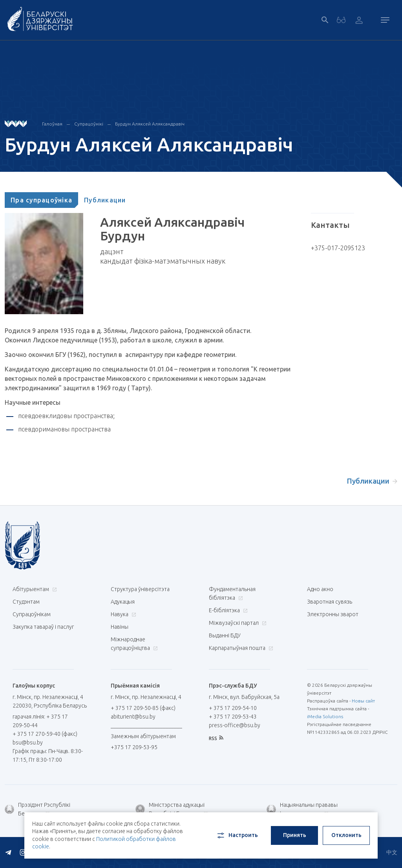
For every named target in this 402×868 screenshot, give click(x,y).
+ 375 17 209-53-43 (233, 717)
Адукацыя (123, 602)
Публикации (105, 200)
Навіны (120, 627)
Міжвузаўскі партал (237, 623)
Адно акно (320, 589)
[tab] (41, 200)
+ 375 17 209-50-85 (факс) (143, 708)
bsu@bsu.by (28, 742)
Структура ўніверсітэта (140, 589)
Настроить (237, 835)
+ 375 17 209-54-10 (233, 708)
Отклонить (346, 835)
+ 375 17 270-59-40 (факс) (45, 734)
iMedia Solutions (325, 716)
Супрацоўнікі (89, 124)
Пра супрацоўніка (41, 200)
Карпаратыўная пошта (240, 648)
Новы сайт (363, 701)
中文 (392, 852)
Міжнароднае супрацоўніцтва (134, 644)
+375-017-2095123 (338, 248)
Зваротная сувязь (330, 602)
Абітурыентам (34, 589)
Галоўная (52, 124)
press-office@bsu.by (235, 725)
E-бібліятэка (227, 610)
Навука (122, 614)
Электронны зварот (333, 614)
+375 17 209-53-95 (134, 747)
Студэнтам (26, 602)
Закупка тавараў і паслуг (43, 627)
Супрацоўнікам (32, 614)
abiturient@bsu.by (133, 717)
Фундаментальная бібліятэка (232, 593)
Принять (295, 835)
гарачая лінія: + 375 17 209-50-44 (40, 721)
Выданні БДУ (225, 635)
